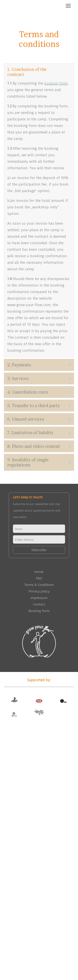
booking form (56, 83)
